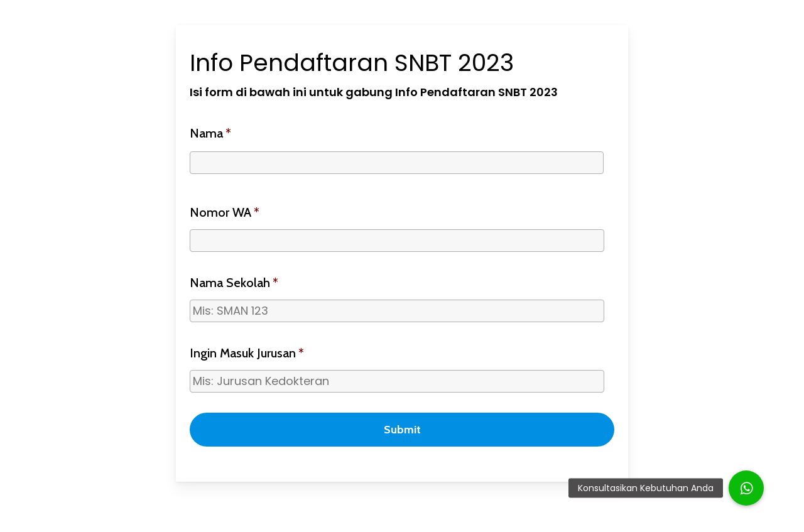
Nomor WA (225, 212)
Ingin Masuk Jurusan (247, 353)
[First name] (397, 163)
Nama (210, 133)
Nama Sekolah (234, 283)
